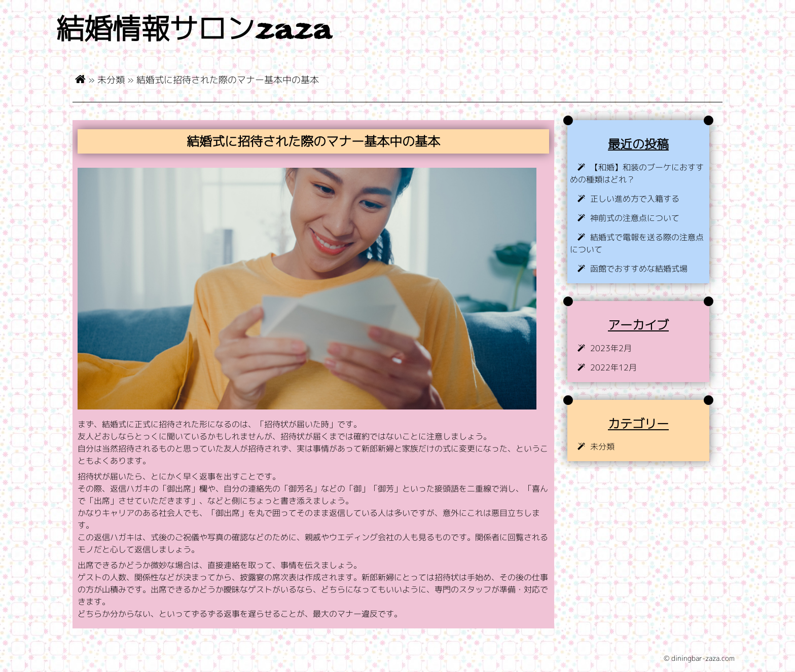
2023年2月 (611, 348)
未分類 (111, 80)
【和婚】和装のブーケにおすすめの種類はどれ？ (637, 173)
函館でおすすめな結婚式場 (639, 269)
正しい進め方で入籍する (635, 199)
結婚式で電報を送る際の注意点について (637, 243)
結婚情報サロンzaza (194, 31)
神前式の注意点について (635, 218)
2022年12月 (613, 367)
